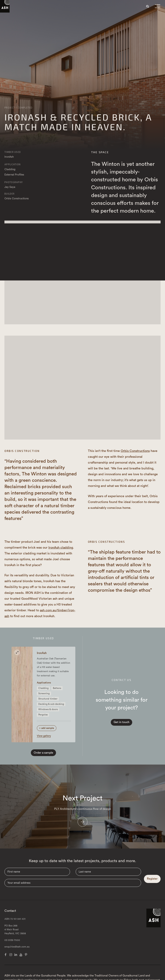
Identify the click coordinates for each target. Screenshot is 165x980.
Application (12, 164)
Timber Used (13, 152)
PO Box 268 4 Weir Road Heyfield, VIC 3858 (15, 940)
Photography (14, 182)
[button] (158, 7)
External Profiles (14, 175)
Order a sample (43, 757)
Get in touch (121, 724)
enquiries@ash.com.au (17, 957)
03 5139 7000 (12, 950)
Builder (9, 194)
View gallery (45, 740)
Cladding (10, 169)
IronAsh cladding (61, 548)
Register (152, 889)
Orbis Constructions (135, 451)
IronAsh (9, 157)
